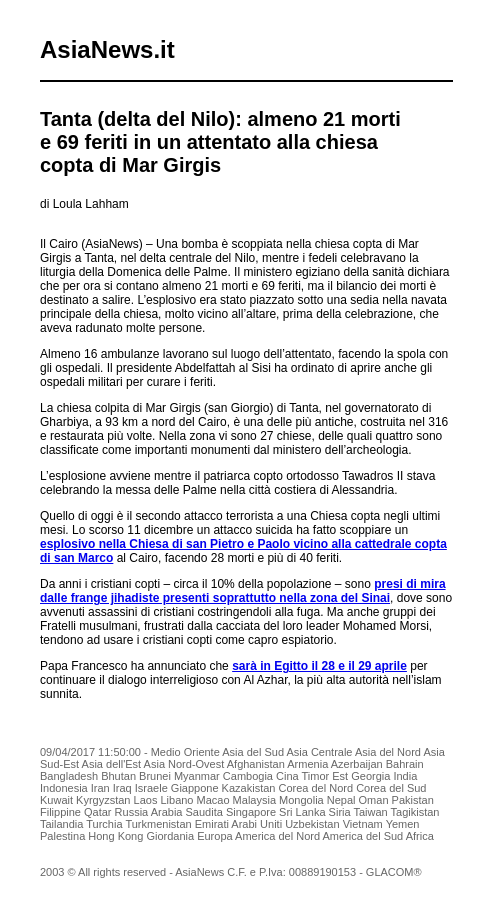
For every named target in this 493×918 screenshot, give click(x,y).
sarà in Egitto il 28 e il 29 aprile (319, 666)
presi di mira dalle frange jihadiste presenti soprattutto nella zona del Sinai (243, 591)
